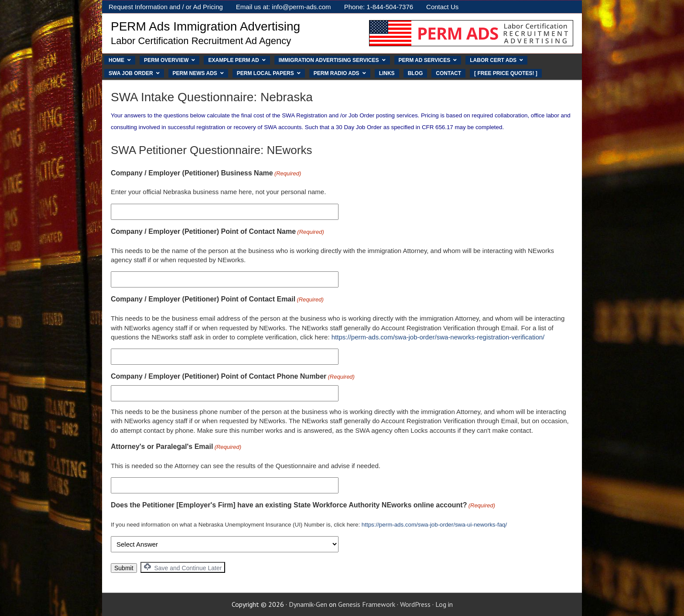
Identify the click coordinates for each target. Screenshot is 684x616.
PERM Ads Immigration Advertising (205, 26)
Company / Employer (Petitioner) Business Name (206, 174)
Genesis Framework (367, 604)
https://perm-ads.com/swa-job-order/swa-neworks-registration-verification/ (438, 337)
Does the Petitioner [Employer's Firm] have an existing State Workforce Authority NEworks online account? (303, 506)
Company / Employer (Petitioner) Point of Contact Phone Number (233, 377)
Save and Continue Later (183, 567)
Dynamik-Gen (308, 604)
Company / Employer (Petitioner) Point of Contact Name (217, 232)
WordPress (415, 604)
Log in (444, 604)
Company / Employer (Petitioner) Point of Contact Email (217, 300)
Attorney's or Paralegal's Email (176, 447)
